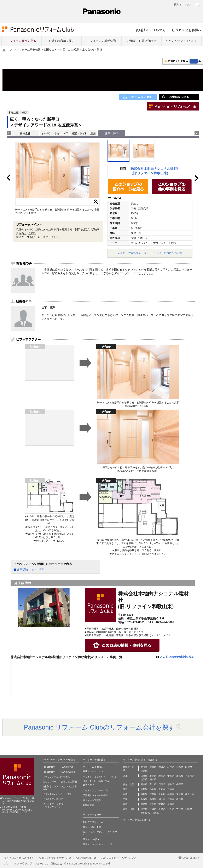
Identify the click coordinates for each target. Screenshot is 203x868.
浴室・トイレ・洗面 (84, 133)
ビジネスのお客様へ (187, 30)
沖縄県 (155, 813)
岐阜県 (144, 789)
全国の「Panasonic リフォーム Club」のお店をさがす (150, 253)
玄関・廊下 (89, 785)
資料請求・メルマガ (151, 30)
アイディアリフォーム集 (95, 790)
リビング (112, 777)
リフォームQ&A (91, 839)
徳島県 (144, 804)
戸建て (86, 771)
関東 (125, 776)
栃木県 (153, 779)
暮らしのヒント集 (92, 827)
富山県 (153, 784)
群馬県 (153, 776)
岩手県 (171, 767)
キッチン (87, 777)
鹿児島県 (145, 813)
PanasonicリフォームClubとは (58, 767)
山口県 (180, 799)
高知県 (171, 804)
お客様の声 (89, 805)
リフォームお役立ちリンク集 (98, 844)
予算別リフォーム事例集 (95, 795)
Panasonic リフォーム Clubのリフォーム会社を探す (99, 727)
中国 (125, 799)
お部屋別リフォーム (93, 822)
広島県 (171, 799)
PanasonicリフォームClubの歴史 (59, 772)
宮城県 (180, 767)
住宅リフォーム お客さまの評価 (60, 781)
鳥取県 (144, 799)
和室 (107, 781)
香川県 (153, 804)
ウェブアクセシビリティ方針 (55, 858)
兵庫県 (171, 794)
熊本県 (171, 809)
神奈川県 (190, 776)
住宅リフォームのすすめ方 (56, 777)
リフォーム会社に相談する (137, 820)
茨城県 (144, 776)
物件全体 (25, 133)
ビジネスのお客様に (53, 799)
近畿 (125, 794)
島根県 (153, 799)
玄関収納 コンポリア (30, 569)
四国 (125, 804)
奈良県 (180, 794)
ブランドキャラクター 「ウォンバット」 (54, 805)
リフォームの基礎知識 (101, 41)
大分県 (180, 809)
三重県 (171, 789)
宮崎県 (189, 809)
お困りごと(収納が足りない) (77, 50)
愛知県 (162, 789)
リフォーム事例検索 (28, 50)
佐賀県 (153, 809)
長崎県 (162, 809)
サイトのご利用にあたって (19, 858)
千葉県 (171, 776)
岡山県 (162, 799)
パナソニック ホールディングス (119, 858)
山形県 (189, 767)
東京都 (180, 776)
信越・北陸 (129, 784)
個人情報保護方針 (86, 858)
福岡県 (144, 809)
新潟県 (144, 784)
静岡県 (153, 789)
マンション (97, 771)
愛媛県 (162, 804)
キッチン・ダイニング (54, 133)
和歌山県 (190, 794)
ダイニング (100, 777)
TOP (11, 50)
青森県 (153, 767)
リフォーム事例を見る (22, 41)
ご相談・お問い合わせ (141, 41)
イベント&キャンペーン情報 (57, 794)
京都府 (153, 794)
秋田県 (162, 767)
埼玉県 (162, 776)
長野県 (180, 784)
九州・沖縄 (129, 809)
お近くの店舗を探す (62, 41)
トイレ (93, 781)
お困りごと (50, 50)
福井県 (171, 784)
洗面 (101, 781)
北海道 (144, 767)
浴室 (85, 781)
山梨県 (144, 779)
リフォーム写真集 (92, 800)
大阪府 (162, 794)
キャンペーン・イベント (181, 41)
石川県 (162, 784)
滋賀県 (144, 794)
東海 (125, 789)
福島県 (144, 771)
